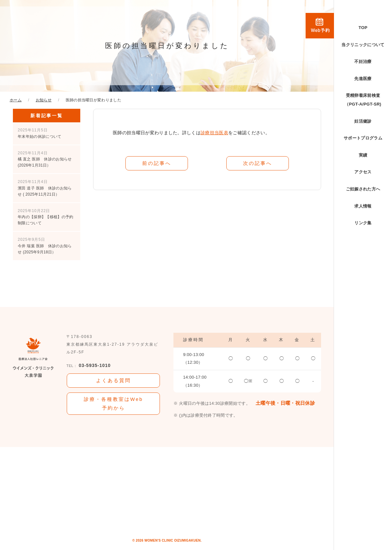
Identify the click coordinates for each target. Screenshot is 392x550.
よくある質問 (113, 380)
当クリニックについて (363, 45)
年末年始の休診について (40, 133)
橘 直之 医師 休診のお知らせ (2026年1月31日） (45, 159)
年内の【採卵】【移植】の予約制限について (45, 217)
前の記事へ (157, 163)
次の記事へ (258, 163)
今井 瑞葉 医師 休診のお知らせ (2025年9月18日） (45, 246)
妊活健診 (363, 121)
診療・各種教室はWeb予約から (113, 403)
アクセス (363, 172)
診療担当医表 (214, 133)
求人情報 (363, 206)
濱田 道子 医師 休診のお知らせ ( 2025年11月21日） (45, 188)
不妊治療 (363, 61)
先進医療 (363, 79)
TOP (363, 28)
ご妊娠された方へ (363, 189)
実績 (363, 155)
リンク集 (363, 223)
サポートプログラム (363, 138)
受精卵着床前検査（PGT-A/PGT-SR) (363, 100)
